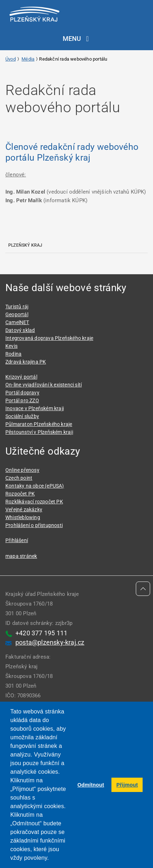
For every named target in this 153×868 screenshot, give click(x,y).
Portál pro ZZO (22, 400)
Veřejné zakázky (24, 509)
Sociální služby (22, 416)
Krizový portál (21, 377)
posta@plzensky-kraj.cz (50, 642)
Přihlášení (17, 540)
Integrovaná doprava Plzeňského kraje (49, 338)
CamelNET (17, 322)
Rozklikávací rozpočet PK (34, 502)
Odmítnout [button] (91, 785)
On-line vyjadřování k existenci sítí (44, 385)
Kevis (11, 346)
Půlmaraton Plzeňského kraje (39, 424)
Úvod (11, 59)
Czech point (19, 478)
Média (28, 59)
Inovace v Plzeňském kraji (35, 408)
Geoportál (17, 314)
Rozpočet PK (20, 494)
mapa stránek (21, 556)
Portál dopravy (22, 393)
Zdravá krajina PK (26, 362)
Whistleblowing (23, 517)
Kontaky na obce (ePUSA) (35, 486)
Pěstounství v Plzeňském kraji (39, 432)
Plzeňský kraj (25, 245)
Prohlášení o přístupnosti (34, 525)
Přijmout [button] (127, 785)
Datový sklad (20, 330)
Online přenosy (22, 470)
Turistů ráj (17, 307)
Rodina (13, 354)
